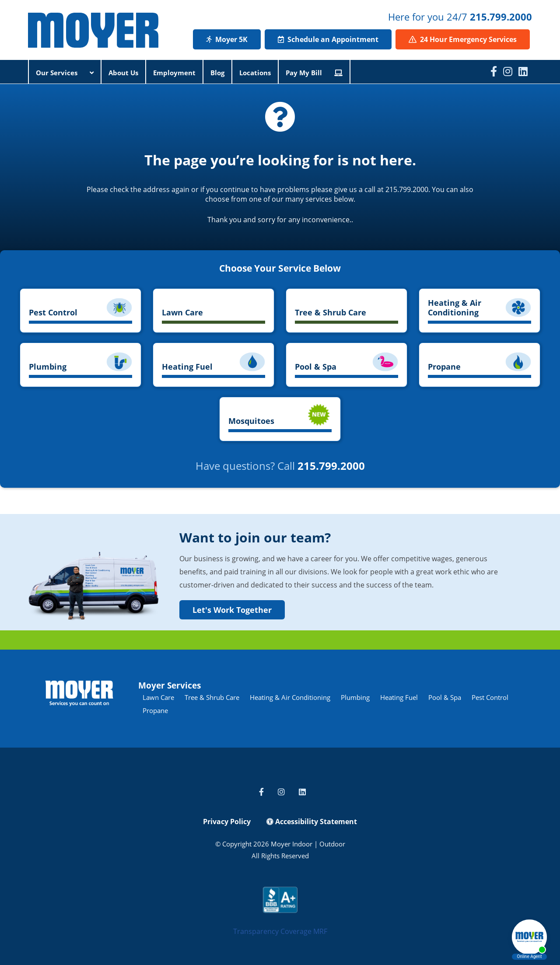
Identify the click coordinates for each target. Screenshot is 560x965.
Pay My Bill (314, 73)
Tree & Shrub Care (212, 697)
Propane (155, 710)
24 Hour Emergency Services (463, 39)
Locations (255, 73)
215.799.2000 (501, 17)
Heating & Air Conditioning (290, 697)
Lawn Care (158, 697)
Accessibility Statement (312, 822)
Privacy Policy (227, 822)
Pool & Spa (445, 697)
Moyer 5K (227, 39)
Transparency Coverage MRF (280, 931)
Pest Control (490, 697)
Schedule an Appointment (328, 39)
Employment (174, 73)
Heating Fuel (399, 697)
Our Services (65, 73)
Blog (217, 73)
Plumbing (355, 697)
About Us (123, 73)
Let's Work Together (232, 610)
